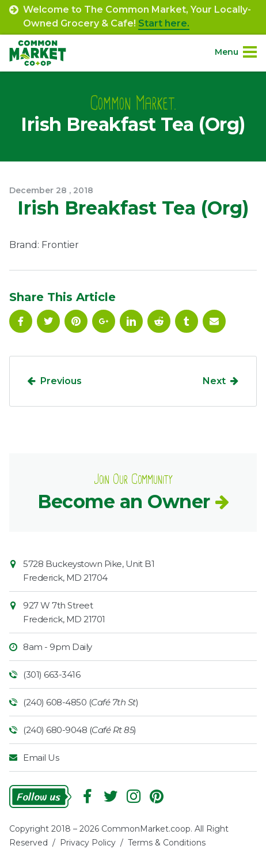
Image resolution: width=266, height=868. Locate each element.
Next (214, 381)
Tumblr (187, 321)
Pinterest (76, 321)
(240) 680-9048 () (80, 730)
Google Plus (104, 321)
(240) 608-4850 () (81, 702)
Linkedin (131, 321)
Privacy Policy (88, 843)
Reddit (159, 321)
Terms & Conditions (167, 843)
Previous (61, 381)
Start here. (164, 23)
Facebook (21, 321)
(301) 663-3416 (52, 675)
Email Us (41, 758)
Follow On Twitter (48, 321)
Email (214, 321)
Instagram (134, 796)
